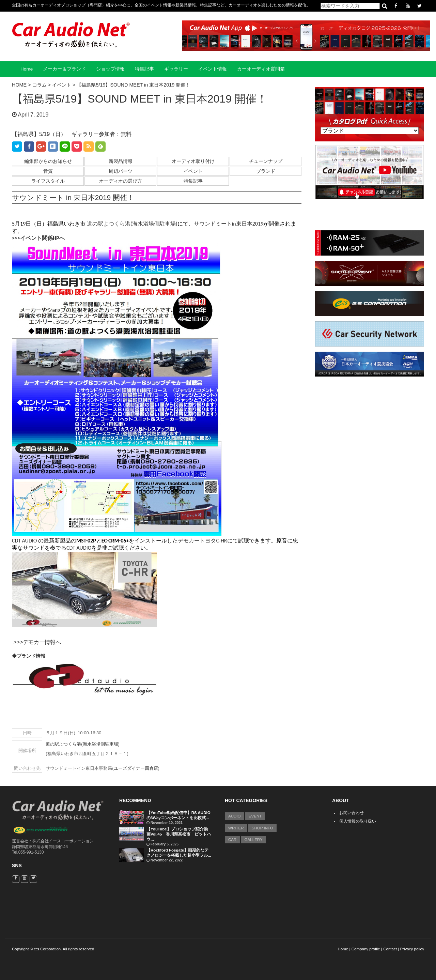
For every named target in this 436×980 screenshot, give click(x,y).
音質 (48, 171)
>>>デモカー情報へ (37, 642)
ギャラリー (176, 69)
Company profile (366, 949)
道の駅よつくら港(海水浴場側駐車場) (132, 224)
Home (27, 69)
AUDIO (235, 816)
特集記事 (144, 69)
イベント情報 (213, 69)
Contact (390, 949)
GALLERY (254, 840)
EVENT (255, 816)
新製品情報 (121, 161)
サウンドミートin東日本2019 (229, 224)
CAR (232, 840)
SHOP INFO (262, 828)
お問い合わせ (352, 813)
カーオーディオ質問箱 (261, 69)
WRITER (236, 828)
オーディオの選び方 (121, 181)
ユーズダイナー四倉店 (136, 768)
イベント (193, 171)
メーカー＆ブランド (64, 69)
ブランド (266, 171)
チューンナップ (266, 161)
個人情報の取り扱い (358, 821)
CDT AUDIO (24, 541)
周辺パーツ (121, 171)
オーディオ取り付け (193, 161)
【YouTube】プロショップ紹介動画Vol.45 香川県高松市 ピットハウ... (179, 834)
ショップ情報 (110, 69)
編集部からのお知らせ (48, 161)
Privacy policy (412, 949)
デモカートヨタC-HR (202, 541)
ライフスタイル (48, 181)
